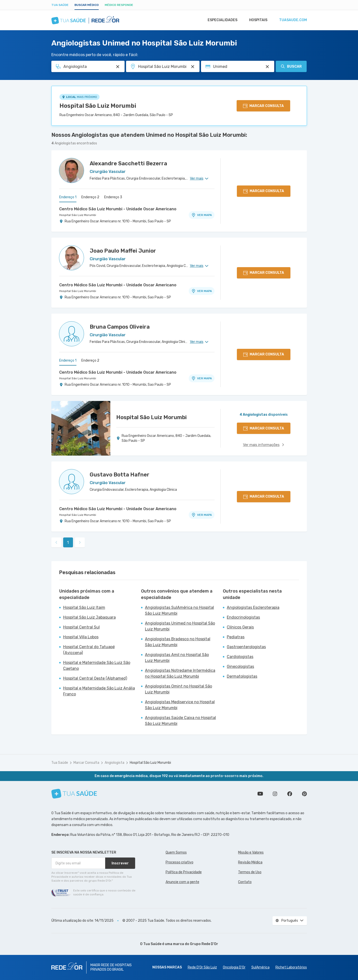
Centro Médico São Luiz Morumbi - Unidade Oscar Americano (118, 209)
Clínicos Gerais (240, 627)
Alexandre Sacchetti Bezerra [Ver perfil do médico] (128, 163)
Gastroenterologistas (246, 647)
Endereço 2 (90, 197)
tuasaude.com (293, 20)
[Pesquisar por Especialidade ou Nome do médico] (118, 67)
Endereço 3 (113, 197)
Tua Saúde (60, 5)
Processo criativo (179, 862)
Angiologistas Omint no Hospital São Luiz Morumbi (179, 689)
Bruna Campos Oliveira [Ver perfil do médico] (120, 327)
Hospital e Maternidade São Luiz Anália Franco (99, 691)
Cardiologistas (240, 657)
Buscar (291, 66)
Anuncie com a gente (182, 882)
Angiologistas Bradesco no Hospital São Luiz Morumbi (178, 642)
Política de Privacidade (184, 872)
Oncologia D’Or (234, 967)
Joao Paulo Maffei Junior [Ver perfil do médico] (123, 251)
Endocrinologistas (243, 617)
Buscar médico (87, 5)
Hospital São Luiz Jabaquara (89, 617)
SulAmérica (260, 967)
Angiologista (115, 763)
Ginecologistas (240, 666)
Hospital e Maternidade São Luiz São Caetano (97, 666)
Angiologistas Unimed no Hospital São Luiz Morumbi (180, 626)
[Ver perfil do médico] (72, 170)
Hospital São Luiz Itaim (84, 607)
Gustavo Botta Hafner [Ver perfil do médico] (120, 475)
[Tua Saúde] (74, 794)
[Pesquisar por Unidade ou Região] (193, 67)
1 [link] (68, 543)
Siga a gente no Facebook (290, 794)
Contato (245, 882)
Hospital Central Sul (81, 627)
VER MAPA (201, 215)
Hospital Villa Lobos (81, 637)
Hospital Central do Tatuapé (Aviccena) (89, 650)
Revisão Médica (250, 862)
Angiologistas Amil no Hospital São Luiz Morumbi (177, 658)
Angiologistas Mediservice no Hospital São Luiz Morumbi (180, 705)
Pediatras (236, 637)
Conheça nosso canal (260, 794)
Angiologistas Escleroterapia (253, 607)
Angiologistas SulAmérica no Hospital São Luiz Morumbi (179, 610)
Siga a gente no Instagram (275, 794)
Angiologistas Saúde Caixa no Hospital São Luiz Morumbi (180, 721)
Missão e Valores (251, 852)
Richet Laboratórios (291, 967)
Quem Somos (176, 852)
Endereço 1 (68, 197)
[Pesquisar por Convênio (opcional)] (267, 67)
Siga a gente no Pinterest (304, 794)
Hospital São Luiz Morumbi (98, 106)
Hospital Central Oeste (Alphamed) (95, 678)
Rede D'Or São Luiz (202, 967)
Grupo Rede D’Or (204, 944)
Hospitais (257, 20)
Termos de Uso (250, 872)
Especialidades (220, 20)
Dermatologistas (242, 676)
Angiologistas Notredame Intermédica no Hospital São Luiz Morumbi (180, 673)
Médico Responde (119, 5)
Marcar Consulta (86, 763)
